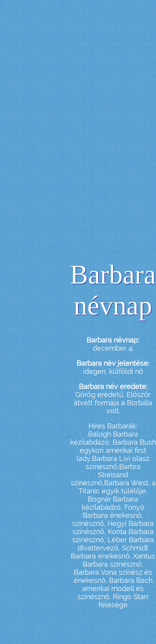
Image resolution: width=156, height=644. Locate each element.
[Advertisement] (66, 139)
